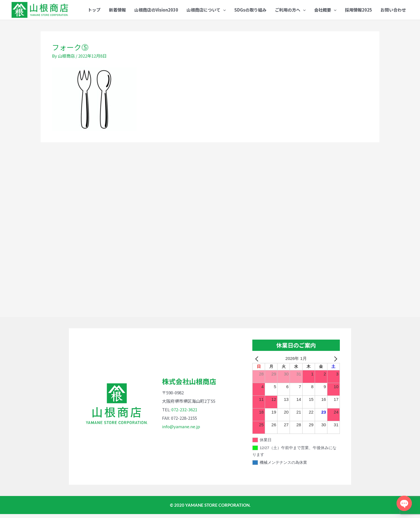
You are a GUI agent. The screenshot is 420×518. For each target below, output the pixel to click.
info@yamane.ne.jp (181, 430)
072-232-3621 (184, 413)
